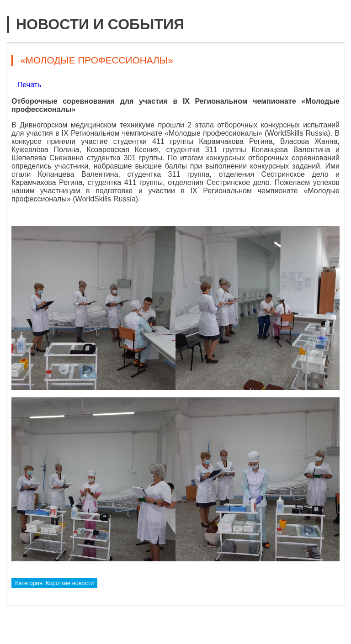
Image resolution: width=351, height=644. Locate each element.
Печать (29, 85)
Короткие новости (70, 583)
